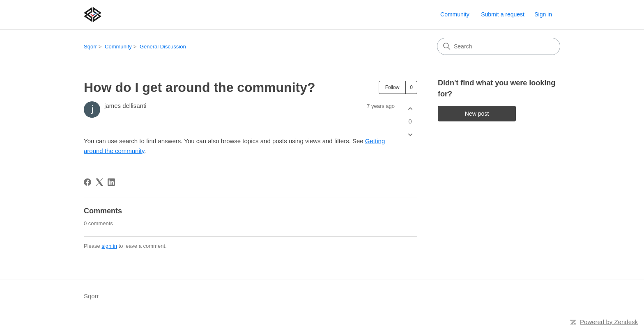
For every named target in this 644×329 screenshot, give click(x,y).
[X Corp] (99, 182)
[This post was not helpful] (410, 135)
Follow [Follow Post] (392, 87)
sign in (109, 246)
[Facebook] (87, 182)
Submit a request (503, 14)
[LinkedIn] (111, 182)
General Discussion (163, 47)
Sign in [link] (543, 14)
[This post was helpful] (410, 109)
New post (477, 114)
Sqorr (90, 47)
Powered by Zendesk (609, 322)
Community (455, 14)
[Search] (499, 46)
